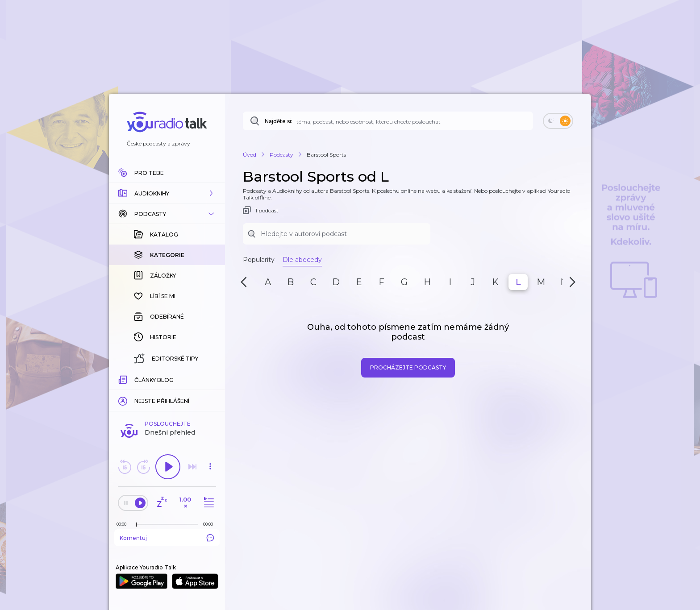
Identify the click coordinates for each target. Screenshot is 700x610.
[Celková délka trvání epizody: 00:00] (210, 524)
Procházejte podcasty (408, 367)
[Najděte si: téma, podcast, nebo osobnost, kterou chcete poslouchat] (388, 121)
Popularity (259, 260)
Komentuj (167, 538)
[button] (167, 193)
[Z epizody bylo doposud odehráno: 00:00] (124, 524)
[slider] (136, 525)
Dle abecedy (302, 260)
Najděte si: (279, 121)
